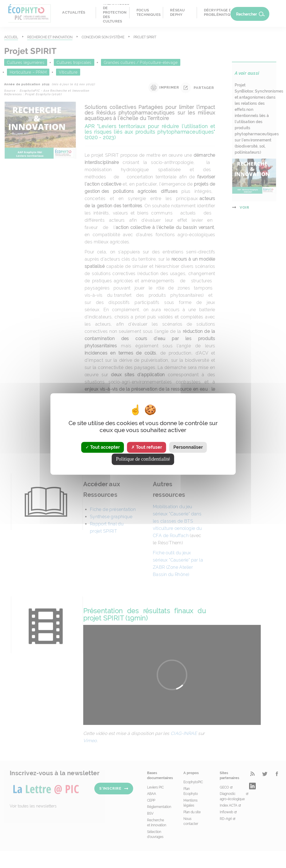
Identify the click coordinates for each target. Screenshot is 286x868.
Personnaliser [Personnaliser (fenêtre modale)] (188, 447)
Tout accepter (103, 447)
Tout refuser (147, 447)
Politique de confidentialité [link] (143, 459)
